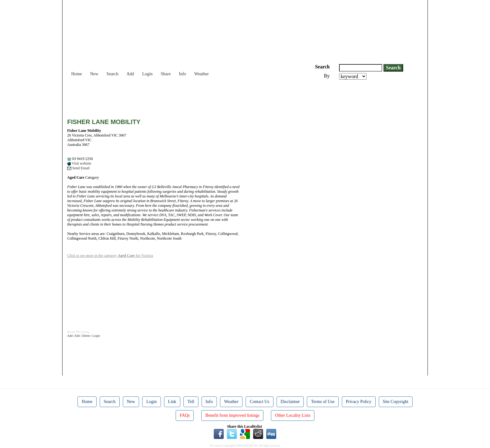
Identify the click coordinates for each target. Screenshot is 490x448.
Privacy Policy (359, 402)
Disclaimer (290, 402)
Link (172, 402)
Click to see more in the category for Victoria (110, 256)
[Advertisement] (181, 97)
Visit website (79, 163)
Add (130, 74)
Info (182, 74)
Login (147, 74)
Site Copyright (396, 402)
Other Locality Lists (293, 415)
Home (77, 74)
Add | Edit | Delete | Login (84, 336)
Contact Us (260, 402)
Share (166, 74)
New (94, 74)
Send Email (78, 168)
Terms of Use (323, 402)
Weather (202, 74)
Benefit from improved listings (232, 415)
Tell (191, 402)
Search (112, 74)
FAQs (185, 415)
